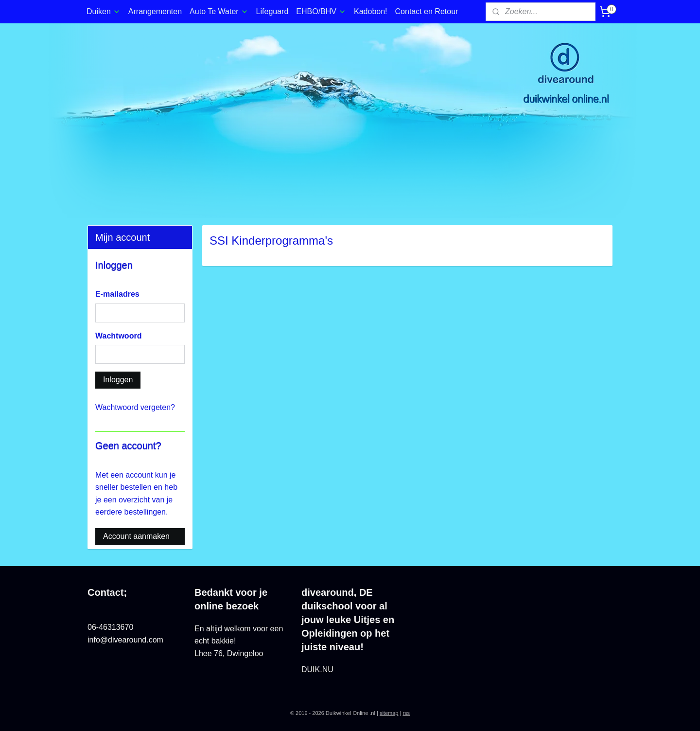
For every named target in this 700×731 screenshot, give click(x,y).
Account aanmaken (136, 536)
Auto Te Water (219, 11)
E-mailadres (117, 294)
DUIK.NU (317, 669)
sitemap (389, 713)
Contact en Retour (427, 11)
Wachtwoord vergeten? (135, 407)
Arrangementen (155, 11)
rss (406, 713)
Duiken (104, 11)
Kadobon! (371, 11)
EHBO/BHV (321, 11)
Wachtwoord (118, 336)
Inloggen (118, 380)
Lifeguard (272, 11)
